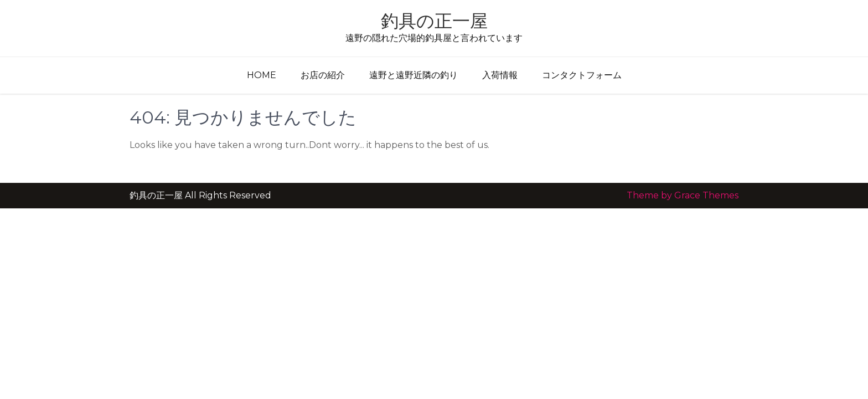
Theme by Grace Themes (683, 195)
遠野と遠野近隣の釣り (414, 75)
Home (262, 75)
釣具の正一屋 (434, 21)
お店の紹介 (323, 75)
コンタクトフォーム (582, 75)
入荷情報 (500, 75)
